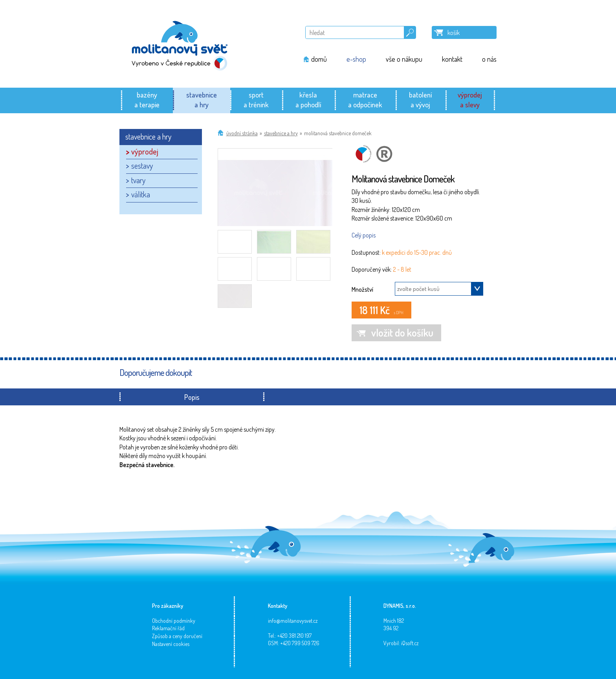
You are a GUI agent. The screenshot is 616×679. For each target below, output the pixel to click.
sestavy (142, 166)
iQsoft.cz (410, 643)
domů (319, 59)
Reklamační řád (168, 628)
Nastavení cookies (171, 644)
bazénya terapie (147, 99)
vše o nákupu (404, 59)
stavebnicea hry (202, 99)
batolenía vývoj (421, 99)
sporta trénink (256, 99)
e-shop (356, 59)
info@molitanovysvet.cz (293, 621)
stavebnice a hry (281, 133)
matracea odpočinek (365, 99)
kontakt (452, 59)
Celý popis (364, 235)
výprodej (145, 151)
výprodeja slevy (470, 99)
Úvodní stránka (242, 133)
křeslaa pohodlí (308, 99)
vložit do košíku (402, 332)
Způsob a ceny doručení (177, 636)
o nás (489, 59)
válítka (141, 194)
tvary (138, 180)
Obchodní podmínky (174, 621)
